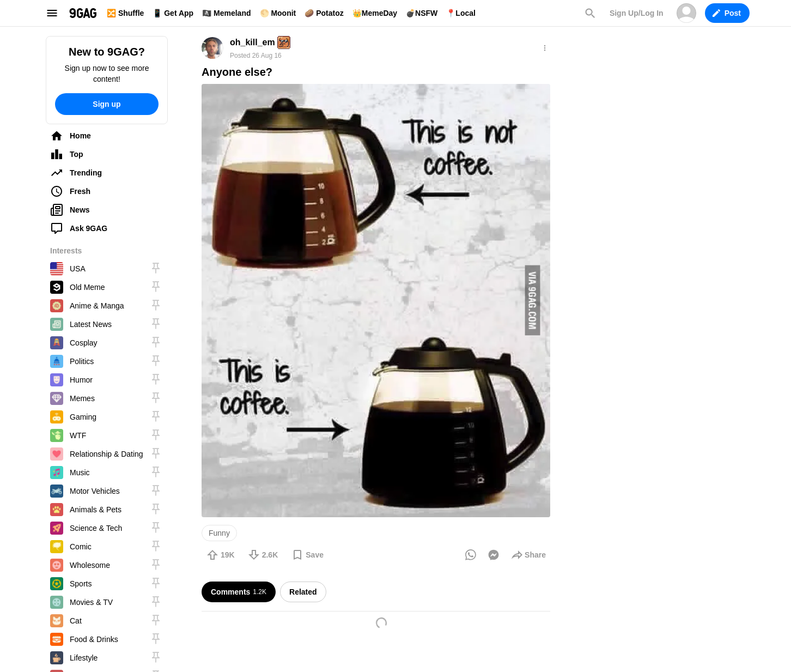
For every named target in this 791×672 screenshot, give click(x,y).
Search (590, 13)
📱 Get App (173, 13)
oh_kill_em (252, 42)
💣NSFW (422, 13)
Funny (219, 533)
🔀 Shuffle (125, 13)
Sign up (107, 104)
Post (727, 13)
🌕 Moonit (278, 13)
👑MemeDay (375, 13)
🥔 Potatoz (324, 13)
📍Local (461, 13)
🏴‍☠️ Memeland (226, 13)
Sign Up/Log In (637, 13)
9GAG (83, 13)
